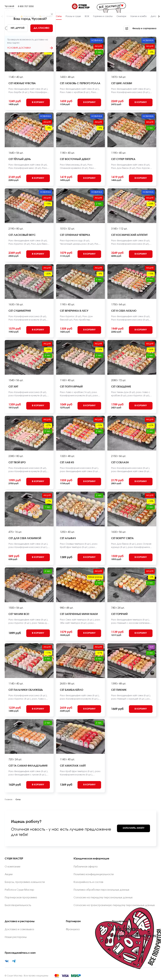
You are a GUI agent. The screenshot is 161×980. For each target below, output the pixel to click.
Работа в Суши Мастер (19, 890)
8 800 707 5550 (26, 6)
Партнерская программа (21, 898)
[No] (18, 28)
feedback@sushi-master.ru (134, 936)
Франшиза (73, 929)
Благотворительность (18, 905)
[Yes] (42, 28)
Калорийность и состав (88, 882)
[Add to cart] (38, 102)
